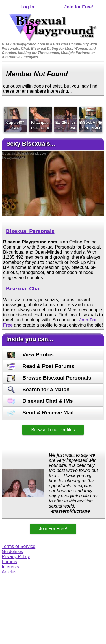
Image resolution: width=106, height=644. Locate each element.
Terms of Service (19, 546)
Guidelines (12, 551)
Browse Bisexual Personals (49, 378)
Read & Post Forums (41, 366)
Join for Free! (79, 7)
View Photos (30, 355)
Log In (27, 7)
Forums (9, 562)
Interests (10, 567)
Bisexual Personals (30, 231)
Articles (9, 572)
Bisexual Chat (23, 289)
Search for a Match (38, 389)
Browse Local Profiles (53, 430)
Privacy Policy (16, 557)
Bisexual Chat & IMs (40, 401)
